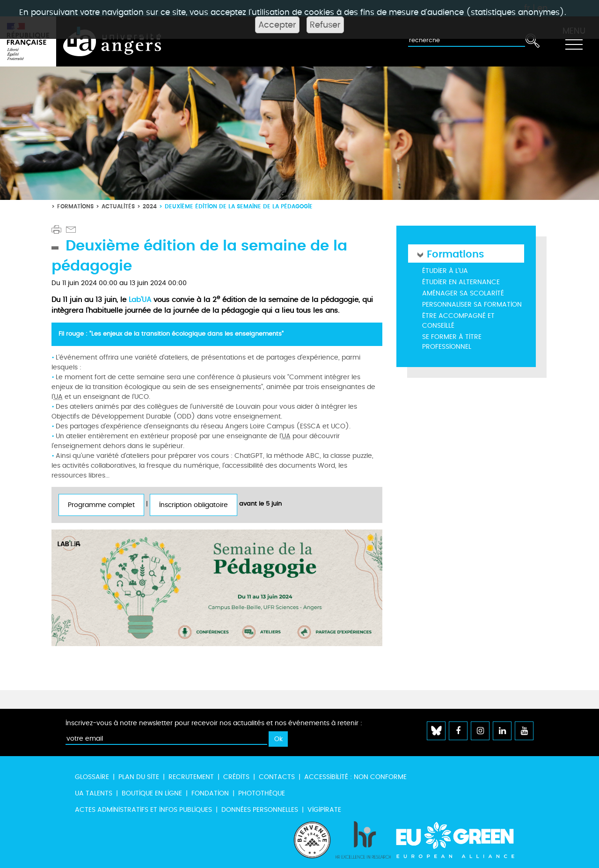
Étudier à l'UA (445, 271)
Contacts (277, 777)
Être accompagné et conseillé (458, 321)
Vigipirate (324, 810)
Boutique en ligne (152, 793)
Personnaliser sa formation (472, 305)
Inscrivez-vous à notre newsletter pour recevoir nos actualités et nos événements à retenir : (214, 723)
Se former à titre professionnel (452, 342)
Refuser (325, 25)
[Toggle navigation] (574, 42)
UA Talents (94, 793)
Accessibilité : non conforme (355, 777)
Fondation (210, 793)
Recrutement (191, 777)
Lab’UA (140, 300)
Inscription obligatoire (194, 505)
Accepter (277, 25)
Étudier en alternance (461, 282)
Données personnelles (260, 810)
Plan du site (139, 777)
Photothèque (262, 793)
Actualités (118, 206)
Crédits (236, 777)
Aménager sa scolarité (463, 293)
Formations (75, 206)
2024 (150, 206)
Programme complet (101, 505)
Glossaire (92, 777)
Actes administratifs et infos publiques (143, 810)
